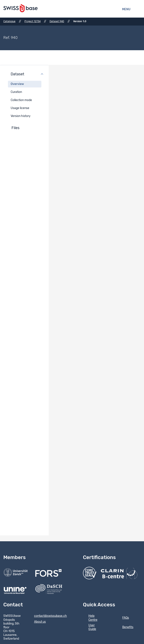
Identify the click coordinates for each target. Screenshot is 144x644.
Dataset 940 (57, 21)
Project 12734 (32, 21)
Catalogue (9, 21)
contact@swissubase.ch (48, 616)
